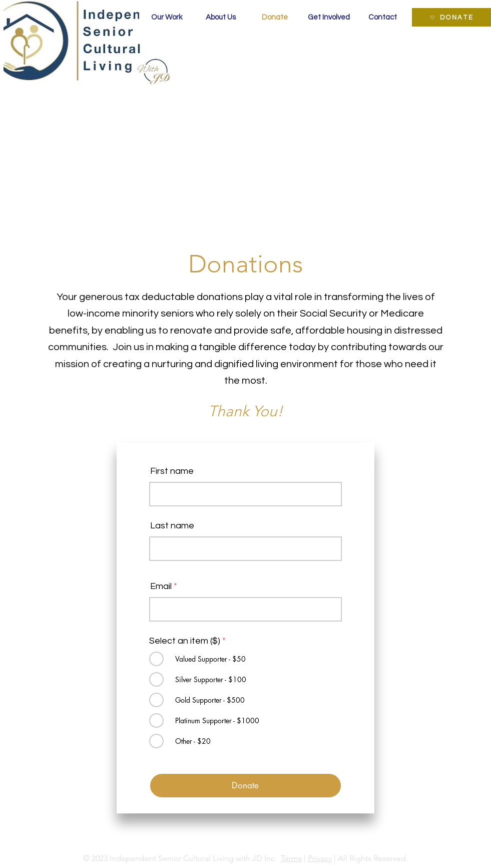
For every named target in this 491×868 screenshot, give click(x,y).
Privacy (320, 858)
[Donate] (245, 786)
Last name (172, 526)
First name (172, 471)
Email (161, 587)
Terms (291, 858)
